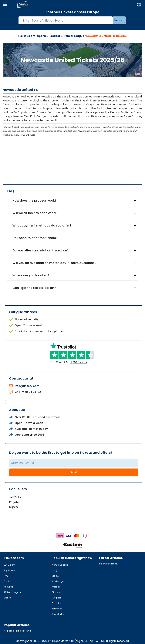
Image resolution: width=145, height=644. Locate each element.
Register (15, 502)
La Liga (55, 570)
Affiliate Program (13, 592)
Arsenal (56, 587)
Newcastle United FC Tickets (106, 36)
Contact (8, 581)
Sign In (13, 507)
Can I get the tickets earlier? (34, 288)
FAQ (6, 576)
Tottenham (57, 603)
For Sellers (18, 489)
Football (55, 36)
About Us (8, 587)
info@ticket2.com (27, 386)
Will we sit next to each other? (35, 213)
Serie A (55, 576)
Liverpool (56, 598)
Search (119, 20)
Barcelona (57, 609)
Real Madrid (58, 614)
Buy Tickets (10, 570)
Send (74, 472)
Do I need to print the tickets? (35, 238)
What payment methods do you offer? (42, 225)
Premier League (73, 36)
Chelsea (56, 592)
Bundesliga (58, 581)
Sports (42, 36)
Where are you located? (31, 275)
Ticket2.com (26, 36)
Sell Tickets (17, 497)
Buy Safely (9, 565)
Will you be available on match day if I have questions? (54, 263)
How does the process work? (34, 201)
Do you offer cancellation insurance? (41, 250)
